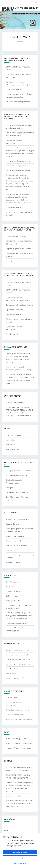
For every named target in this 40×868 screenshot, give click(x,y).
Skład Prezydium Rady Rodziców (17, 650)
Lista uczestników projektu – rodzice (19, 166)
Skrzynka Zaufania (13, 524)
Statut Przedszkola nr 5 (15, 715)
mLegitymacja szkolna (14, 601)
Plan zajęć (10, 261)
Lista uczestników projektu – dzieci (19, 161)
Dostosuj (20, 858)
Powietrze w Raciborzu (14, 402)
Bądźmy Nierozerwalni (14, 596)
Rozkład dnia (11, 445)
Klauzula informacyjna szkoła (17, 739)
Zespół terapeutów (13, 582)
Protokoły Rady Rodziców (15, 669)
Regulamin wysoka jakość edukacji (18, 249)
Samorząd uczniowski (14, 541)
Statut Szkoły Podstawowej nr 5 (17, 710)
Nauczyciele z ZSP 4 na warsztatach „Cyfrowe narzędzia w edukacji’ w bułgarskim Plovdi (19, 803)
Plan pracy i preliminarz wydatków (18, 655)
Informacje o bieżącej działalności (18, 664)
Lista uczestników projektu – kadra (19, 170)
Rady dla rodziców (12, 449)
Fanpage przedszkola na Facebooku (19, 471)
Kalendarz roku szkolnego (15, 536)
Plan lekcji (10, 550)
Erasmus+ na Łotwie (13, 796)
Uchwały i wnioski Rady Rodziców (18, 659)
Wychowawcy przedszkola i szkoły (18, 492)
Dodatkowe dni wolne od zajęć (17, 623)
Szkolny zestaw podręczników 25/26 (19, 719)
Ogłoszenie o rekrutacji (14, 310)
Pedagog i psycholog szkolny (16, 545)
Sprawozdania (11, 674)
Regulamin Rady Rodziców (15, 678)
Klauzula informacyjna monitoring (19, 748)
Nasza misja (10, 440)
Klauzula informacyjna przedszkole (19, 743)
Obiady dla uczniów (13, 591)
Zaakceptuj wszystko (20, 852)
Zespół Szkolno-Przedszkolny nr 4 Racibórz (20, 9)
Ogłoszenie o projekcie (14, 89)
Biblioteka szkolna (13, 562)
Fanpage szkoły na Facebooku (17, 475)
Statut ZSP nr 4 (11, 698)
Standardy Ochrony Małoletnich (17, 519)
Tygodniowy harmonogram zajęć (18, 102)
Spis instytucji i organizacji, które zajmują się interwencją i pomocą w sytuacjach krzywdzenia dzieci (19, 616)
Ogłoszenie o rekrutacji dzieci (17, 236)
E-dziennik (10, 586)
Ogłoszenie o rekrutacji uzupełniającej (20, 305)
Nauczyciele (10, 488)
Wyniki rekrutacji (12, 334)
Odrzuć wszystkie (20, 863)
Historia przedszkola (13, 435)
